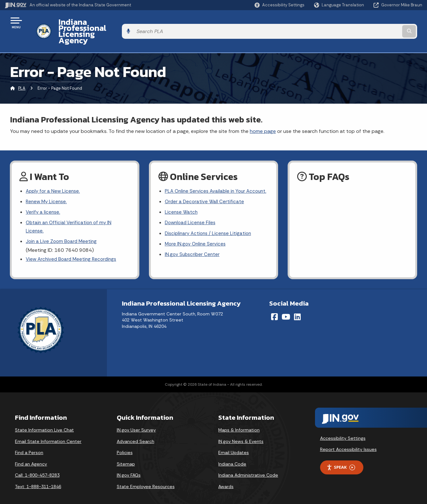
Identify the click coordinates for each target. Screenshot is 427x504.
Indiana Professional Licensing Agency (125, 23)
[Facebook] (274, 308)
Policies (125, 444)
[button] (280, 5)
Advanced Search (136, 432)
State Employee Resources (146, 478)
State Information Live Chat (44, 421)
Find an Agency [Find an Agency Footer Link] (31, 455)
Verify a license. (44, 197)
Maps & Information (239, 421)
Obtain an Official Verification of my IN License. (70, 212)
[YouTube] (286, 308)
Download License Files (192, 217)
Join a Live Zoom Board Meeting (63, 228)
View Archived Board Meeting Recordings (73, 246)
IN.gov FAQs (129, 466)
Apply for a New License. (54, 174)
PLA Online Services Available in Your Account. (206, 179)
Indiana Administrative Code (248, 466)
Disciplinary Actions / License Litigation (210, 228)
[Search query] (374, 23)
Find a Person (29, 444)
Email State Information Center (48, 432)
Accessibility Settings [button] (343, 429)
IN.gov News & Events (241, 432)
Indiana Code (232, 455)
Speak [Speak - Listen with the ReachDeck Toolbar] (341, 459)
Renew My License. (47, 186)
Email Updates (234, 444)
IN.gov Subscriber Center (193, 250)
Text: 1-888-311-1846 (38, 478)
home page (263, 114)
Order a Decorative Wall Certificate (205, 194)
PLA (22, 71)
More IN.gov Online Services (196, 239)
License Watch (182, 205)
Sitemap (126, 455)
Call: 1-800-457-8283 (37, 466)
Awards (226, 478)
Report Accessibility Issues (348, 441)
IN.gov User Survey (136, 421)
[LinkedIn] (297, 308)
